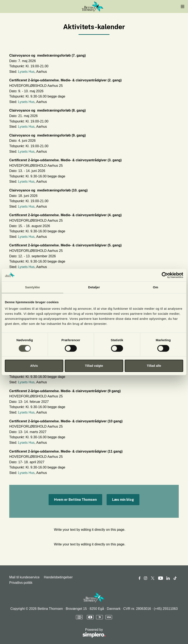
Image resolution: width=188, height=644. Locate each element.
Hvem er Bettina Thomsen (75, 500)
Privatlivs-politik (21, 583)
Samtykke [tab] (32, 287)
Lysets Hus (26, 72)
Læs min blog (123, 500)
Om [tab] (156, 287)
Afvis (34, 366)
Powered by (57, 633)
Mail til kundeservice (24, 577)
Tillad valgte (94, 366)
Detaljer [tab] (94, 287)
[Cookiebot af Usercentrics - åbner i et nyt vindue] (165, 275)
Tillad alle (154, 366)
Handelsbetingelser (58, 577)
